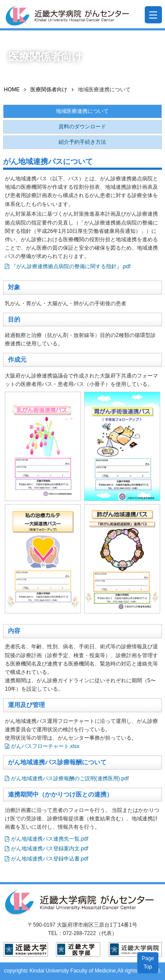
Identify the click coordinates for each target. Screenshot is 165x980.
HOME (12, 90)
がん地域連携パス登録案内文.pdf (50, 849)
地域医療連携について (82, 111)
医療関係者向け (49, 90)
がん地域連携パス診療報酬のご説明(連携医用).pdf (70, 778)
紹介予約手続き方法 (82, 142)
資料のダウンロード (82, 127)
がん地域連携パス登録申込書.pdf (50, 859)
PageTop (148, 963)
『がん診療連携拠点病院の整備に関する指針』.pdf (71, 266)
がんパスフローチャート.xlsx (45, 746)
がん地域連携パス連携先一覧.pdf (50, 839)
